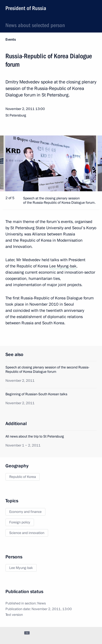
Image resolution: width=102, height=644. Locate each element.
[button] (88, 163)
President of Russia (26, 8)
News (41, 603)
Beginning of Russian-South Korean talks (36, 394)
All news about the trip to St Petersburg (35, 436)
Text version (14, 615)
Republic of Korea (23, 477)
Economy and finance (25, 512)
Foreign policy (20, 522)
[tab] (9, 635)
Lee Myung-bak (63, 266)
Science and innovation (27, 533)
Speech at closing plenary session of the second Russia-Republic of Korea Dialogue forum (47, 370)
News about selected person (35, 25)
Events (11, 40)
